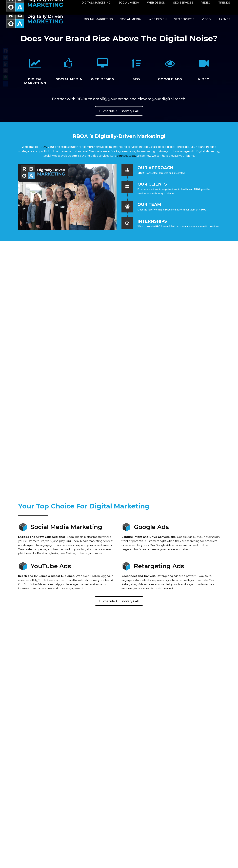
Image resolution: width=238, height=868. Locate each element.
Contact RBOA (192, 4)
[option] (35, 68)
